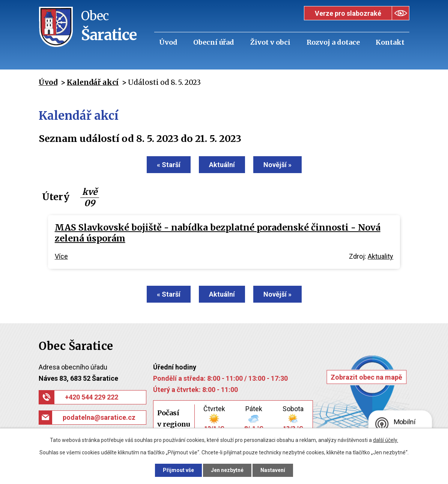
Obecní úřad (214, 42)
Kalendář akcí (93, 82)
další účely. (386, 440)
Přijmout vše (178, 470)
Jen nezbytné (227, 470)
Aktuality (380, 256)
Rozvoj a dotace (333, 42)
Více (61, 256)
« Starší (169, 165)
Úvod (168, 42)
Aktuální (222, 165)
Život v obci (270, 42)
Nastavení (273, 470)
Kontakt (390, 42)
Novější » (277, 165)
